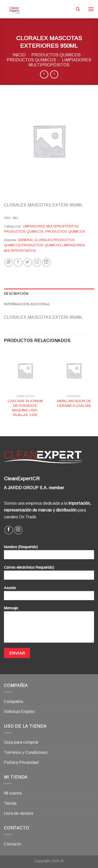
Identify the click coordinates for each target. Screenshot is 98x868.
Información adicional (27, 304)
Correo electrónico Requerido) (49, 574)
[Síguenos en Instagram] (18, 530)
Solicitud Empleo (19, 712)
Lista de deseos (19, 813)
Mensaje (49, 626)
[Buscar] (78, 9)
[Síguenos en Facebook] (9, 530)
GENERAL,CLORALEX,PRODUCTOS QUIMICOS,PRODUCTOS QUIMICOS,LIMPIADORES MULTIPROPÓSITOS (44, 245)
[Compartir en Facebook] (18, 262)
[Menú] (91, 9)
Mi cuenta (13, 793)
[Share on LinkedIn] (46, 262)
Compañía (13, 702)
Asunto (49, 595)
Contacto (13, 844)
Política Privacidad (21, 762)
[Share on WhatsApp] (9, 262)
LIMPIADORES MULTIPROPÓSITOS (51, 226)
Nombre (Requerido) (49, 554)
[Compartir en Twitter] (28, 262)
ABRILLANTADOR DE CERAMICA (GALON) (74, 403)
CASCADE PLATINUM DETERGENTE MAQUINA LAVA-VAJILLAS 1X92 (25, 408)
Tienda (10, 803)
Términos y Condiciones (26, 752)
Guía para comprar (21, 742)
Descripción (16, 294)
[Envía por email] (37, 262)
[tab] (49, 294)
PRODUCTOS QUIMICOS (56, 55)
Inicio (19, 55)
